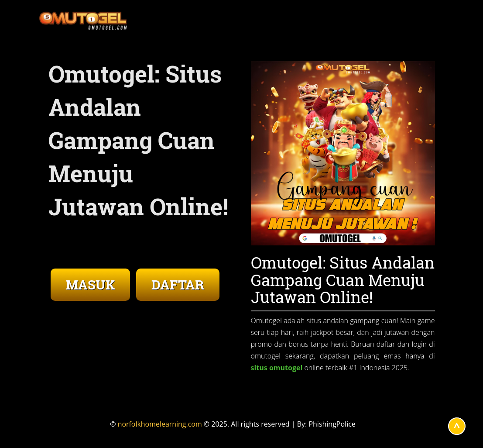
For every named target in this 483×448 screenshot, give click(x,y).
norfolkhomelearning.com (160, 424)
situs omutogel (277, 368)
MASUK (90, 284)
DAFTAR (178, 284)
